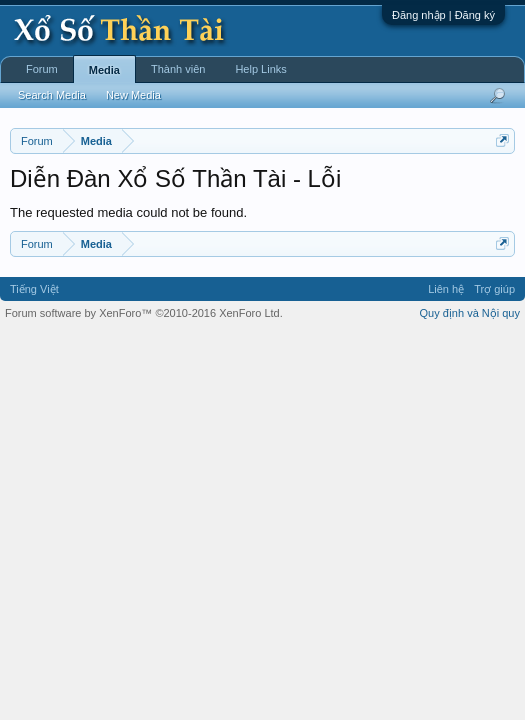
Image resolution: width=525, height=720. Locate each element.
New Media (133, 95)
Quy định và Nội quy (470, 313)
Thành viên (178, 69)
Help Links (260, 69)
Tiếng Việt (34, 289)
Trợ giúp (494, 289)
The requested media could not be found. (128, 212)
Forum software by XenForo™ (144, 313)
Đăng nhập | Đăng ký (443, 15)
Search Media (52, 95)
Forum (42, 69)
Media (104, 70)
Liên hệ (446, 289)
